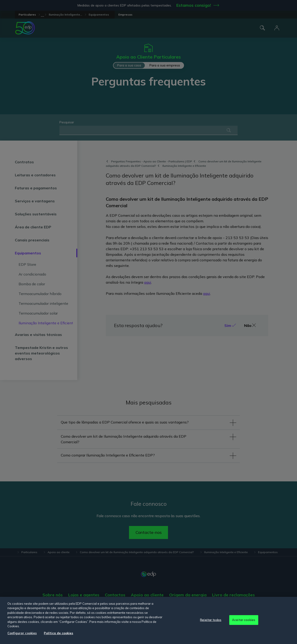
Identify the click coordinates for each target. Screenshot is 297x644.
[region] (148, 620)
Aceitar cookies (244, 620)
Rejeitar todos (211, 620)
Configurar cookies (22, 633)
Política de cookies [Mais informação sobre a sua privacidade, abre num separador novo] (58, 633)
